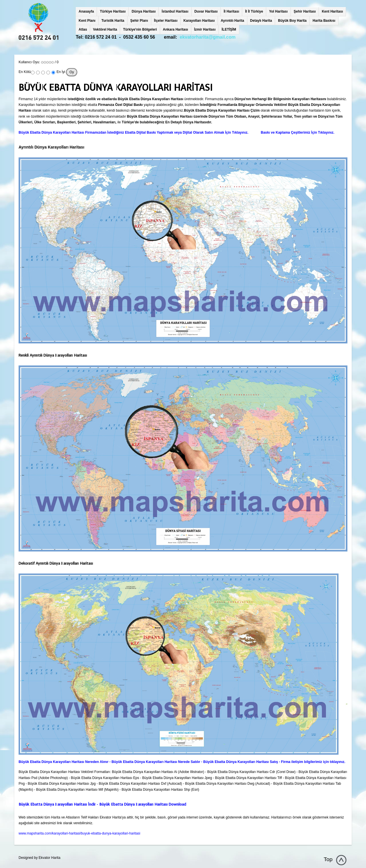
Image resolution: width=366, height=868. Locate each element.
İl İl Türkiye (254, 11)
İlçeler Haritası (166, 21)
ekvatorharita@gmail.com (208, 37)
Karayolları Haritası (199, 21)
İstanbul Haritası (175, 11)
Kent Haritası (332, 11)
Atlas (83, 29)
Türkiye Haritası (113, 11)
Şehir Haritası (305, 11)
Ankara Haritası (176, 29)
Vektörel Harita (105, 29)
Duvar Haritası (206, 11)
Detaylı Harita (261, 21)
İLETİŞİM (229, 29)
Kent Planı (87, 21)
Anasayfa (86, 11)
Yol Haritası (278, 11)
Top (328, 859)
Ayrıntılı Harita (232, 21)
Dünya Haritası (144, 11)
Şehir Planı (139, 21)
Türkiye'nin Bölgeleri (140, 29)
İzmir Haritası (205, 29)
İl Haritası (231, 11)
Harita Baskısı (324, 21)
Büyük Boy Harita (292, 21)
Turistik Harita (113, 21)
